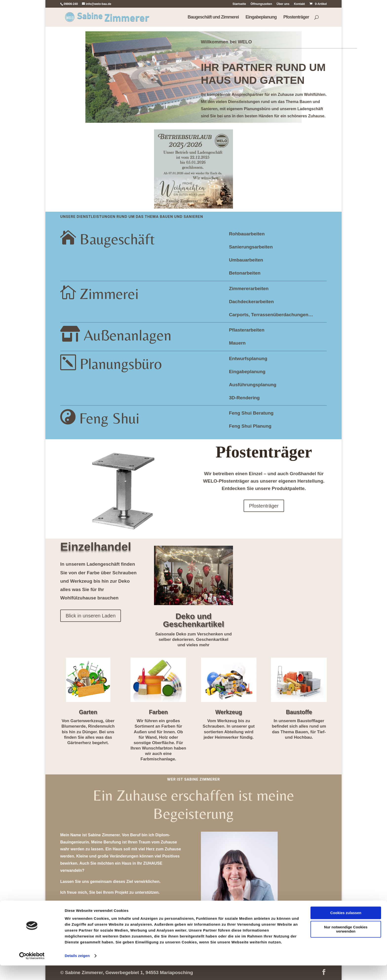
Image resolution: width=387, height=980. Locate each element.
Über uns (283, 4)
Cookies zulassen (346, 927)
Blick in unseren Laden (91, 616)
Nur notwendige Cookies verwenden (346, 944)
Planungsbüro (121, 364)
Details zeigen (77, 970)
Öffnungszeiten (261, 4)
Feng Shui (109, 418)
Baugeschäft (117, 239)
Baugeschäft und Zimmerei (213, 17)
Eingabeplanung (261, 17)
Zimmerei (109, 294)
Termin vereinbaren (123, 910)
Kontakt (300, 4)
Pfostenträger (296, 17)
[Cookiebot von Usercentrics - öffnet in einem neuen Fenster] (32, 970)
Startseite (239, 4)
